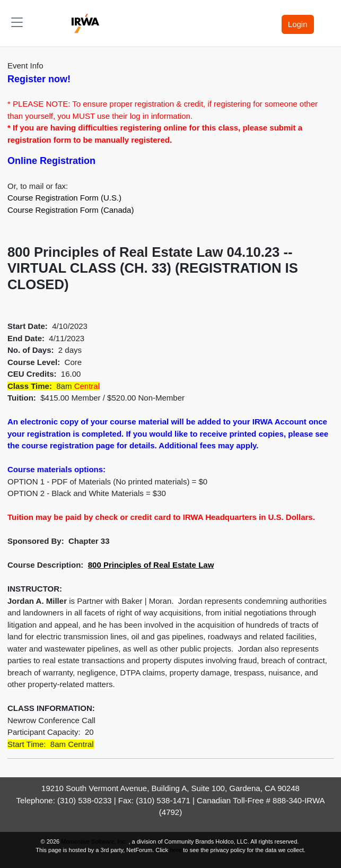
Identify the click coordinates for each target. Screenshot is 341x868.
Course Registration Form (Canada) (71, 210)
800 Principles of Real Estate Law (151, 565)
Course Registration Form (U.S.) (64, 198)
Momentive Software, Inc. (95, 841)
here (176, 850)
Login (298, 24)
